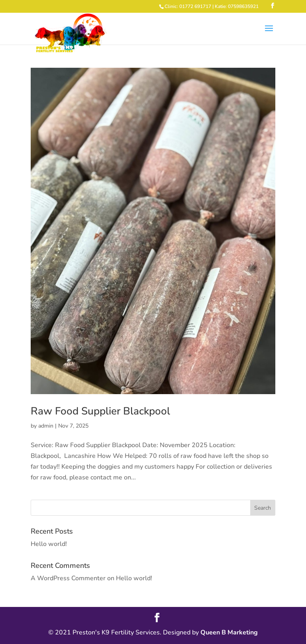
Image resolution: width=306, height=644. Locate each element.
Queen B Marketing (229, 632)
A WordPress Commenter (68, 578)
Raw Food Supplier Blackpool (100, 411)
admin (46, 426)
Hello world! (49, 544)
